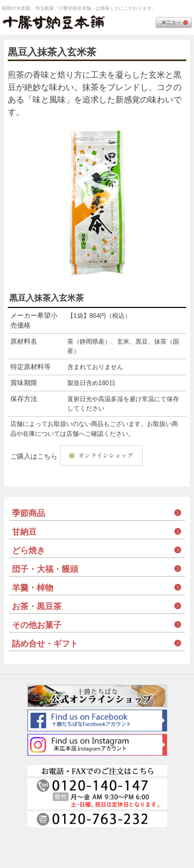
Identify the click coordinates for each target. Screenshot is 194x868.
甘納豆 (24, 532)
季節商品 (28, 513)
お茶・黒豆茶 (37, 606)
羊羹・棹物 (33, 588)
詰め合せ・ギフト (45, 644)
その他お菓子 (37, 625)
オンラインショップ (101, 455)
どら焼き (28, 550)
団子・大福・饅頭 (45, 569)
